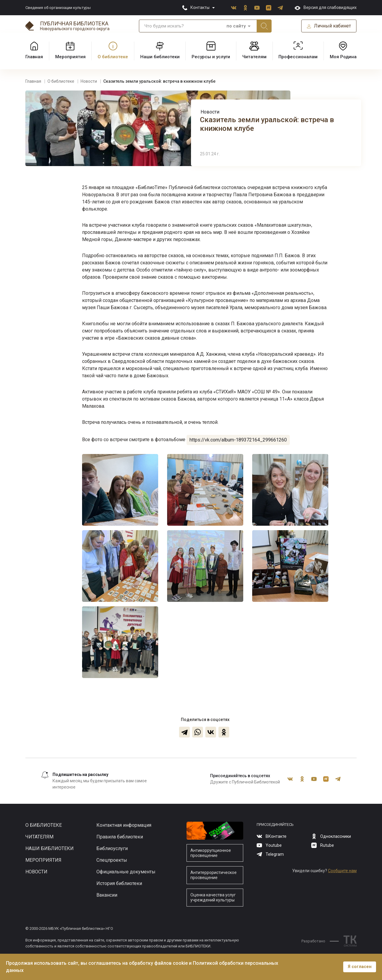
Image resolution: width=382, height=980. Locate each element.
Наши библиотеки (50, 848)
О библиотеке (44, 825)
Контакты (200, 7)
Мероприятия (43, 860)
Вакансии (107, 895)
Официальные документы (126, 872)
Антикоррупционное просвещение (211, 853)
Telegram (280, 8)
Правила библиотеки (120, 837)
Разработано (320, 941)
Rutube (269, 8)
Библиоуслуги (112, 848)
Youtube (257, 8)
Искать (264, 26)
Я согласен (360, 967)
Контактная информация (124, 825)
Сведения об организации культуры (58, 8)
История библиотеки (119, 883)
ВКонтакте (234, 8)
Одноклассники (245, 8)
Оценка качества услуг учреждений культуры (213, 897)
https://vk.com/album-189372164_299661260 (238, 440)
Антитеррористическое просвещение (214, 875)
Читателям (39, 837)
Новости (210, 112)
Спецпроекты (112, 860)
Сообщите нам (342, 871)
